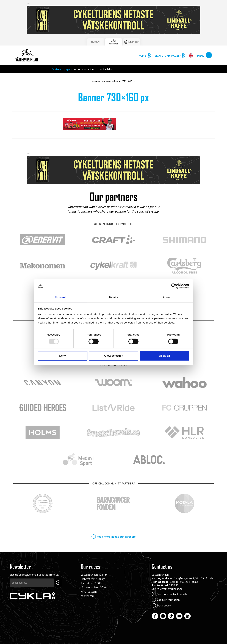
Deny (63, 356)
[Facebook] (155, 616)
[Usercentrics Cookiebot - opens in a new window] (174, 286)
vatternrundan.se (101, 81)
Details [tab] (113, 297)
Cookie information (168, 600)
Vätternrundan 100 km (94, 587)
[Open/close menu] (209, 55)
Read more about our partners (116, 537)
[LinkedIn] (187, 616)
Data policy (164, 605)
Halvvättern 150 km (93, 579)
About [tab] (167, 297)
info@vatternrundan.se (168, 589)
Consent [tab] (60, 297)
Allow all (164, 356)
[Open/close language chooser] (191, 56)
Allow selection (113, 356)
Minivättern (88, 596)
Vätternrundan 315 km (94, 575)
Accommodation (84, 69)
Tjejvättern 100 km (92, 583)
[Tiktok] (171, 616)
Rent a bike (105, 69)
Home (142, 56)
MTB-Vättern (89, 592)
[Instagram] (163, 616)
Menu (201, 56)
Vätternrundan (27, 55)
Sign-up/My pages (167, 56)
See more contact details (172, 594)
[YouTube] (179, 616)
